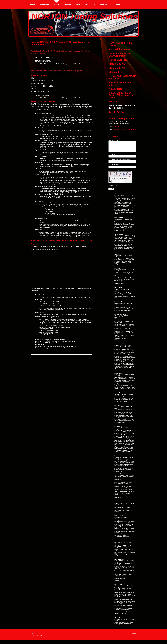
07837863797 (118, 127)
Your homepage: (114, 167)
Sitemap (40, 636)
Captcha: (118, 172)
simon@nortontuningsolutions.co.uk (125, 130)
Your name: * (112, 156)
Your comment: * (114, 140)
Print (34, 636)
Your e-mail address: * (120, 162)
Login (134, 636)
